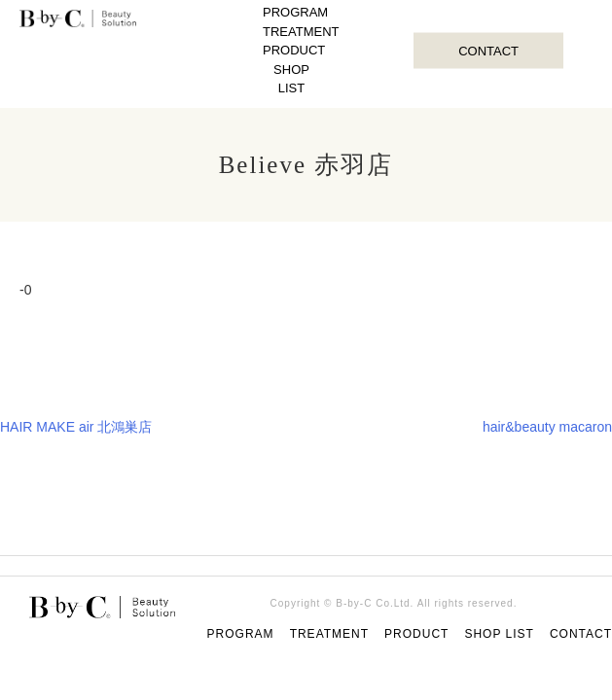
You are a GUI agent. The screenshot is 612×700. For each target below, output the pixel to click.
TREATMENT (301, 32)
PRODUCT (294, 50)
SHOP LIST (291, 79)
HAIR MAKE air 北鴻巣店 (76, 427)
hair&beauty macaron (547, 427)
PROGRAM (295, 12)
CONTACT (488, 50)
